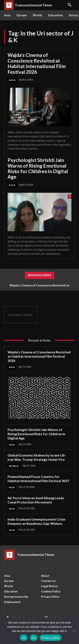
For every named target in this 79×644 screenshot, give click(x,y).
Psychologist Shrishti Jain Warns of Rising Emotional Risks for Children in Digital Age (38, 168)
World (14, 466)
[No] (74, 631)
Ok (24, 638)
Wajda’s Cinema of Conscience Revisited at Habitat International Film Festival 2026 (37, 63)
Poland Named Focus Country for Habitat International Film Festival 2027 (38, 479)
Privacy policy (50, 638)
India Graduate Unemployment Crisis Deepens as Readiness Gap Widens (37, 521)
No (34, 638)
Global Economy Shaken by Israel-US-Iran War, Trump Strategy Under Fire (37, 457)
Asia (12, 80)
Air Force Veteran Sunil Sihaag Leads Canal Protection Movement (36, 500)
